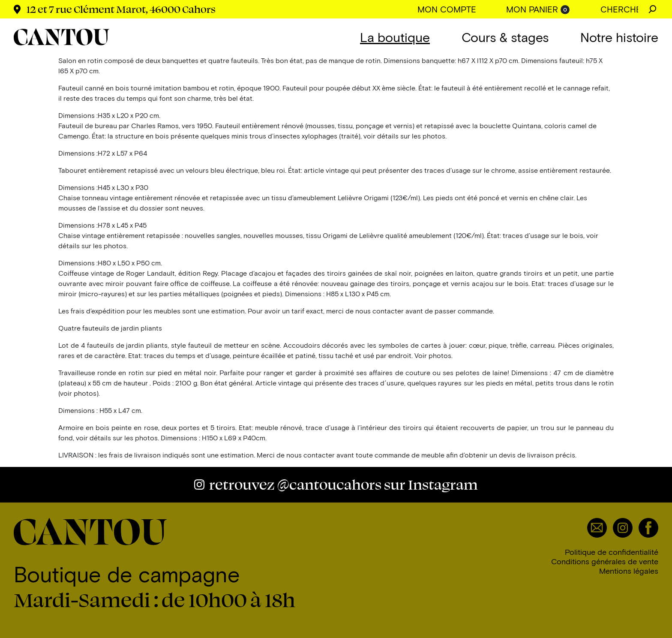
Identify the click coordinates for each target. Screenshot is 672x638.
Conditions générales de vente (605, 561)
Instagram (623, 528)
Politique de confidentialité (612, 552)
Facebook (648, 528)
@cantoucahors (343, 484)
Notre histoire (619, 37)
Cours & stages (505, 37)
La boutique (395, 37)
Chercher (652, 9)
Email (597, 528)
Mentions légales (629, 571)
